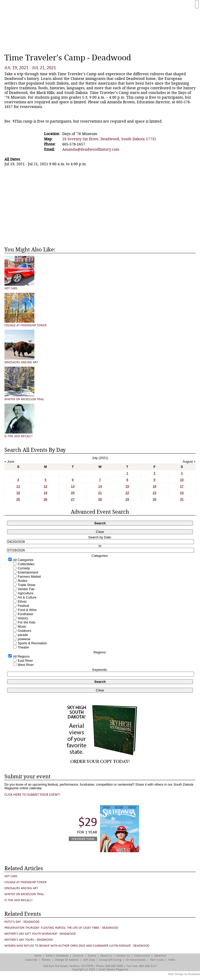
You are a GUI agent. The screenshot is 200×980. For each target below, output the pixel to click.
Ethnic (22, 602)
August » (189, 462)
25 (18, 499)
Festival (23, 606)
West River (26, 665)
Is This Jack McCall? (18, 436)
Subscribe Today (83, 839)
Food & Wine (27, 610)
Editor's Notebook (57, 956)
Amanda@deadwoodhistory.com (91, 149)
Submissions (142, 956)
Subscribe (31, 960)
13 (73, 486)
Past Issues (157, 960)
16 (154, 486)
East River (25, 661)
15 (127, 486)
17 (182, 486)
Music (22, 627)
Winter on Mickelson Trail (24, 399)
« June (9, 462)
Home (38, 956)
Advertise (160, 956)
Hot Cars (11, 288)
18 (18, 493)
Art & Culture (27, 597)
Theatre (23, 647)
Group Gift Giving (110, 960)
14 (100, 486)
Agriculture (26, 593)
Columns (78, 956)
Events (92, 956)
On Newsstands (136, 960)
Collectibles (26, 564)
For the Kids (27, 622)
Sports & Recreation (32, 643)
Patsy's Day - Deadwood (22, 922)
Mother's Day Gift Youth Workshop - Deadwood (40, 934)
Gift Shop (89, 960)
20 (73, 493)
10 (182, 480)
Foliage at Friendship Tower (26, 325)
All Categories (23, 560)
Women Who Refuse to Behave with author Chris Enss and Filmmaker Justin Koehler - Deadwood (77, 946)
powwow (24, 639)
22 (127, 493)
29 (127, 499)
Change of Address (67, 960)
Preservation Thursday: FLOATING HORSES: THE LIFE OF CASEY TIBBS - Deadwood (61, 928)
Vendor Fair (26, 589)
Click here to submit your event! (32, 795)
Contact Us (123, 956)
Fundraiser (26, 614)
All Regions (21, 657)
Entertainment (28, 572)
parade (23, 635)
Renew (46, 960)
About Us (106, 956)
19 (46, 493)
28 (100, 499)
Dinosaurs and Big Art (21, 362)
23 (154, 493)
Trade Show (26, 585)
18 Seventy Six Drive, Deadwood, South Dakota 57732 (109, 139)
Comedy (24, 568)
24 (182, 493)
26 (46, 499)
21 (100, 493)
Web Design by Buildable (184, 974)
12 (46, 486)
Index (172, 960)
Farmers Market (29, 577)
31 (182, 499)
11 (18, 486)
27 (73, 499)
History (23, 618)
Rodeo (23, 581)
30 (154, 499)
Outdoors (24, 631)
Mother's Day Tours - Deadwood (29, 940)
